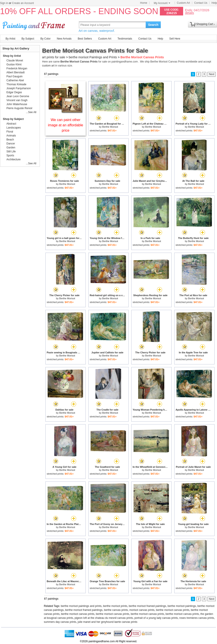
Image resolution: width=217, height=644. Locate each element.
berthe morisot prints (115, 606)
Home (144, 3)
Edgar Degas (14, 92)
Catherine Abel (15, 80)
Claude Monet (15, 61)
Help (214, 3)
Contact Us (201, 3)
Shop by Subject (13, 119)
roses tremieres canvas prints (197, 618)
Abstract (11, 124)
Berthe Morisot (110, 127)
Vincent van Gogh (17, 100)
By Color (45, 39)
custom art (48, 66)
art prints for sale (54, 57)
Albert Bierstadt (15, 72)
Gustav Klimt (14, 64)
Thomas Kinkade (16, 84)
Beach (10, 140)
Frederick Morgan (17, 68)
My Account (162, 3)
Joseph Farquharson (19, 88)
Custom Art (183, 3)
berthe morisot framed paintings (147, 606)
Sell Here (175, 39)
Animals (11, 136)
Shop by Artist (12, 56)
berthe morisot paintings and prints (81, 606)
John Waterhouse (17, 104)
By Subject (28, 39)
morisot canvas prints (142, 610)
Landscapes (14, 128)
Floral (10, 132)
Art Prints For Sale (34, 25)
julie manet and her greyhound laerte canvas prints (108, 622)
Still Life (11, 152)
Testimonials (125, 39)
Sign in (4, 3)
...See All (31, 112)
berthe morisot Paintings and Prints (93, 57)
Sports (10, 155)
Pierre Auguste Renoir (19, 108)
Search (153, 25)
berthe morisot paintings (182, 606)
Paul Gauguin (15, 76)
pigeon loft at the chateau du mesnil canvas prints (104, 618)
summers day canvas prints (60, 622)
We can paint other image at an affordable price (66, 125)
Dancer (11, 144)
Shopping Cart (205, 24)
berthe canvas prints (116, 610)
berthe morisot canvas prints (173, 610)
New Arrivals (64, 39)
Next (212, 74)
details (189, 13)
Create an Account (23, 3)
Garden (11, 148)
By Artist (10, 39)
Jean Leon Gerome (18, 96)
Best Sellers (85, 39)
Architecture (14, 159)
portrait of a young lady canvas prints (156, 618)
